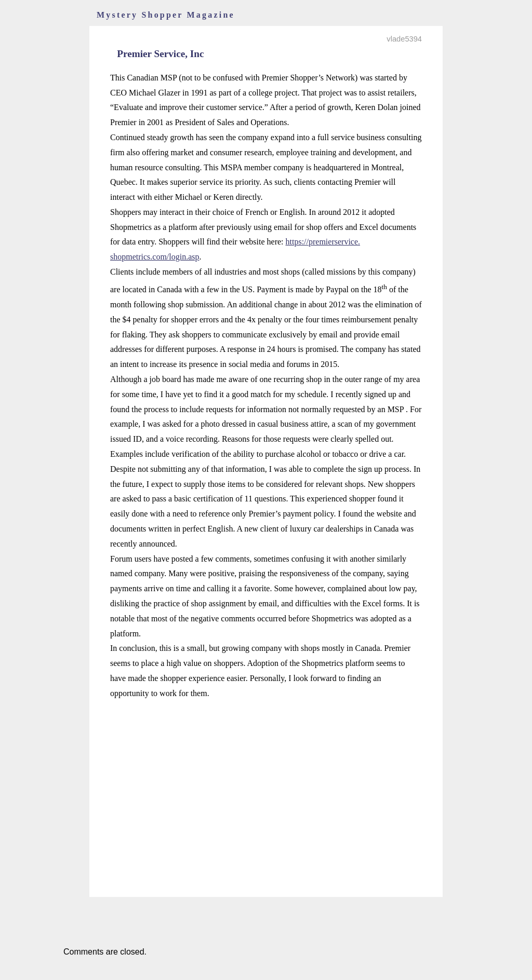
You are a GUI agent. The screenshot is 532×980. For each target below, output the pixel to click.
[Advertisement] (266, 782)
